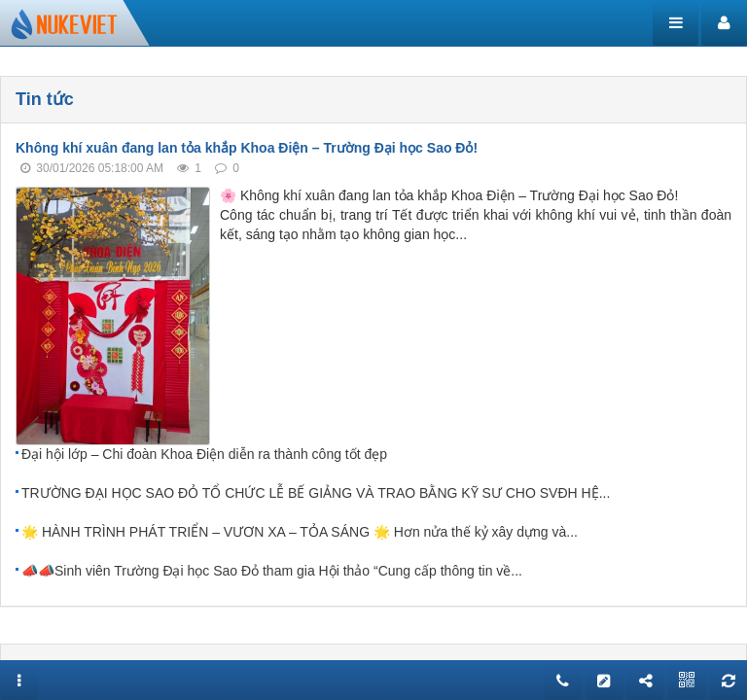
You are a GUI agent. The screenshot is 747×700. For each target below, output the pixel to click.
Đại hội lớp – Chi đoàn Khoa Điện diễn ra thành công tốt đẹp (204, 454)
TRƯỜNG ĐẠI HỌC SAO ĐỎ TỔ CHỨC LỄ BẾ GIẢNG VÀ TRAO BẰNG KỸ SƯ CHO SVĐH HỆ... (316, 493)
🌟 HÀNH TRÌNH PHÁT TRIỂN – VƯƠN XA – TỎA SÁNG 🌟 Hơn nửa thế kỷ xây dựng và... (300, 532)
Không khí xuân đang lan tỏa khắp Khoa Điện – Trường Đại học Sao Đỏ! (247, 148)
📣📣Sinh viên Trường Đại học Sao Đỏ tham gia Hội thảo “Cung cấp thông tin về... (272, 571)
